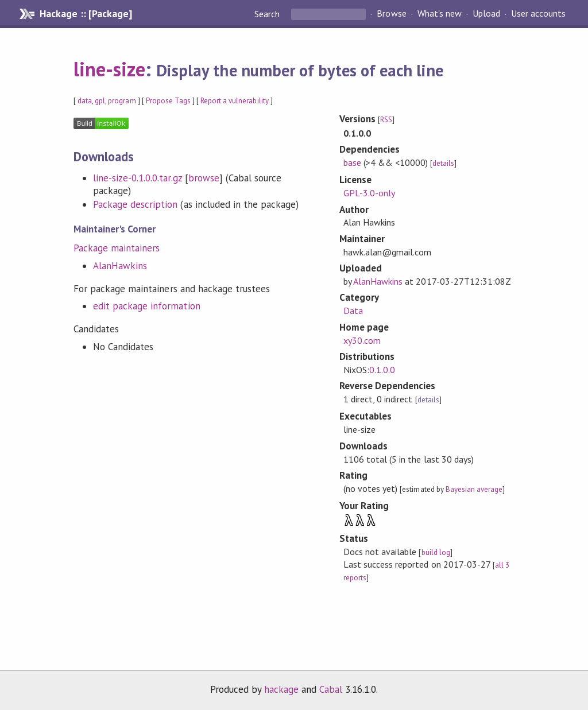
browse (204, 178)
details (443, 163)
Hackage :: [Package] (86, 14)
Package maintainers (117, 248)
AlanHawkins (120, 266)
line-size (109, 69)
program (122, 101)
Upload (486, 14)
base (352, 162)
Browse (391, 14)
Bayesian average (474, 489)
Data (353, 311)
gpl (100, 101)
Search (268, 14)
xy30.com (362, 340)
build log (436, 552)
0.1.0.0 (382, 370)
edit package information (147, 306)
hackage (281, 689)
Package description (135, 204)
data (85, 101)
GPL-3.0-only (369, 193)
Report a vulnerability (235, 101)
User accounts (538, 14)
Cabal (331, 689)
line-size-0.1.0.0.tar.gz (138, 178)
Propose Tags (168, 101)
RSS (386, 120)
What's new (440, 14)
